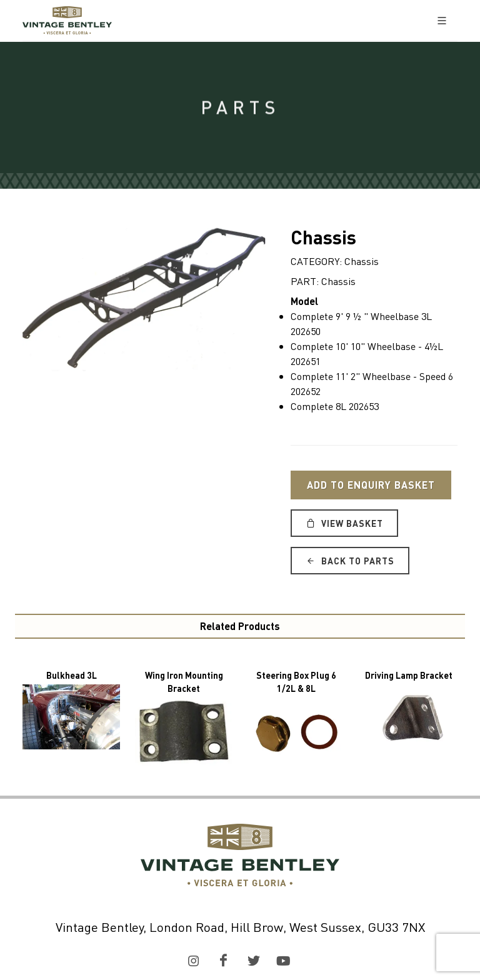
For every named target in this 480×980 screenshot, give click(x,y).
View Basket (344, 523)
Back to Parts (350, 561)
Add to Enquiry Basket (371, 485)
